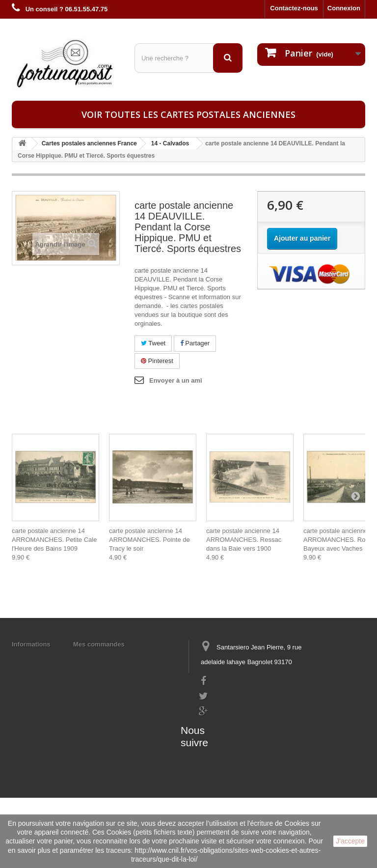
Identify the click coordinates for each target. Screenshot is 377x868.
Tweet (153, 343)
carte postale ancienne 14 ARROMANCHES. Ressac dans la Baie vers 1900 (244, 540)
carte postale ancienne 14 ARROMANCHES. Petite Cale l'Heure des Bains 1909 (54, 540)
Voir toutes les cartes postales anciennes (188, 114)
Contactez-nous (294, 8)
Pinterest (157, 361)
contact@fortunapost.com (237, 728)
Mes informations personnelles (120, 657)
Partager (195, 343)
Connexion (344, 8)
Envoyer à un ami (176, 380)
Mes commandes (99, 644)
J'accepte (350, 841)
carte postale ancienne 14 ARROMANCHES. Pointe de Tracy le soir (149, 540)
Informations (31, 644)
